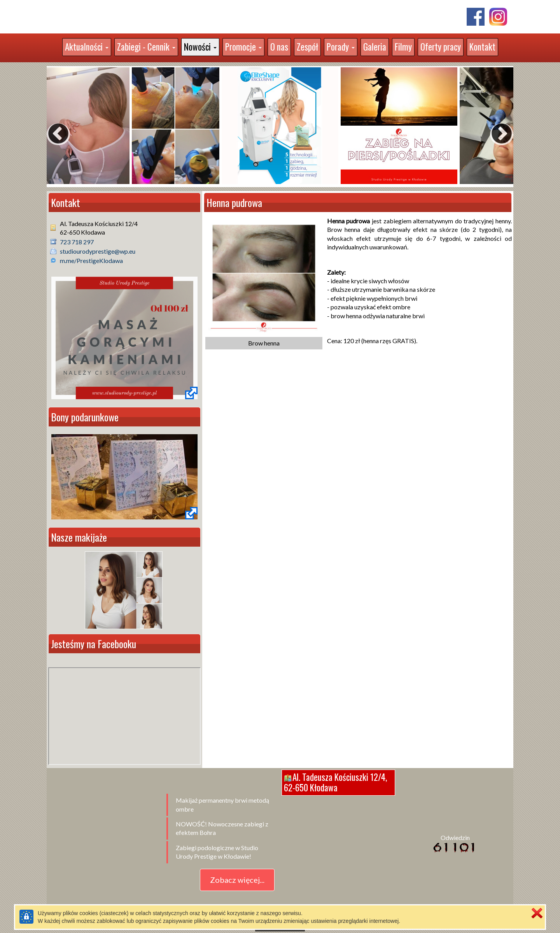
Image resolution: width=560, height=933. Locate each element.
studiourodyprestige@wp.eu (98, 251)
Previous (51, 126)
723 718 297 (77, 242)
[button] (87, 47)
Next (494, 126)
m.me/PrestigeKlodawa (91, 260)
